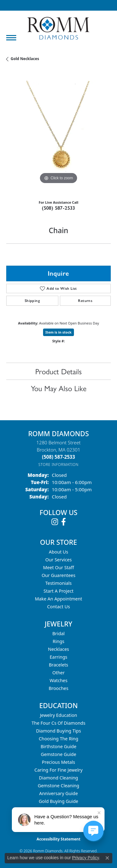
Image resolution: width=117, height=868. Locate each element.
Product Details (58, 371)
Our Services (58, 560)
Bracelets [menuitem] (58, 665)
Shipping (32, 301)
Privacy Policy (85, 858)
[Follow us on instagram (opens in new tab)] (55, 522)
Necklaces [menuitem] (58, 649)
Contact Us (58, 607)
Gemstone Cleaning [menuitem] (58, 786)
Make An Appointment (59, 599)
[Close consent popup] (107, 858)
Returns (85, 301)
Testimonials (58, 583)
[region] (58, 133)
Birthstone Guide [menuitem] (58, 746)
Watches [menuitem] (58, 680)
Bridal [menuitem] (59, 633)
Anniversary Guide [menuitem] (58, 793)
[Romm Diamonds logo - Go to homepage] (59, 28)
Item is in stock (59, 332)
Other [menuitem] (58, 673)
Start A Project (59, 591)
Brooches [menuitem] (58, 688)
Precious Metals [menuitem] (58, 762)
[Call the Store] (59, 457)
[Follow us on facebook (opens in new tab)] (63, 522)
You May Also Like (59, 388)
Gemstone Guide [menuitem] (59, 754)
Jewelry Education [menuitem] (58, 715)
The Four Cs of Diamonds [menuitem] (58, 723)
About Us (59, 552)
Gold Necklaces (25, 59)
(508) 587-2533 (58, 208)
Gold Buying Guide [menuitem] (58, 801)
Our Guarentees (58, 575)
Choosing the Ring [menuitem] (58, 739)
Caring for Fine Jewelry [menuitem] (58, 770)
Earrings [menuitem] (58, 657)
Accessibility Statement (58, 839)
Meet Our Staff (58, 567)
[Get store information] (58, 465)
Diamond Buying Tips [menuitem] (58, 731)
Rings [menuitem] (58, 641)
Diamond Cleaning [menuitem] (58, 778)
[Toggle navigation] (11, 38)
